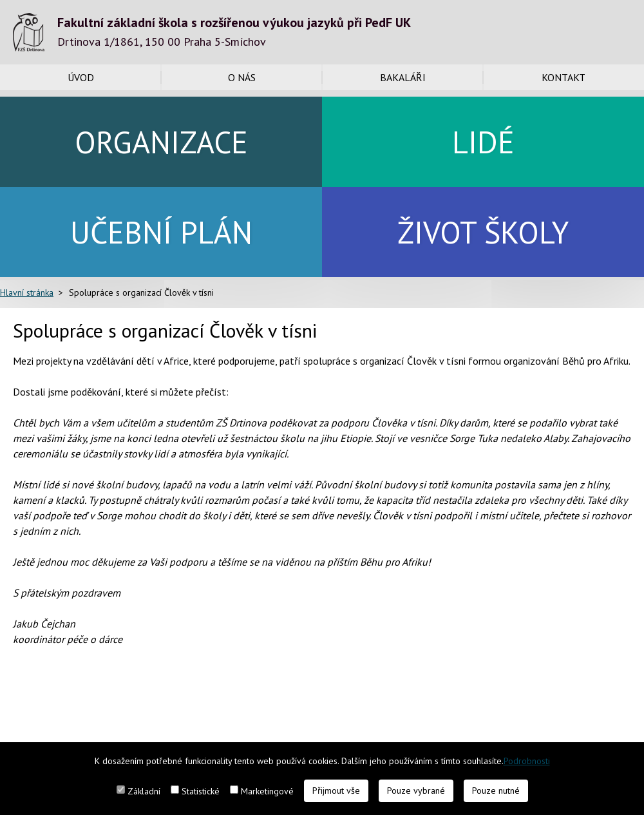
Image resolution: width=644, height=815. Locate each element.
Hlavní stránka (27, 292)
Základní (144, 791)
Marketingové (267, 791)
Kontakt (563, 77)
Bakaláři (403, 77)
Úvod (81, 77)
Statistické (201, 791)
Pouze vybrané (416, 791)
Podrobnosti (527, 761)
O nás (242, 77)
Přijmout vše (336, 791)
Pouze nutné (496, 791)
